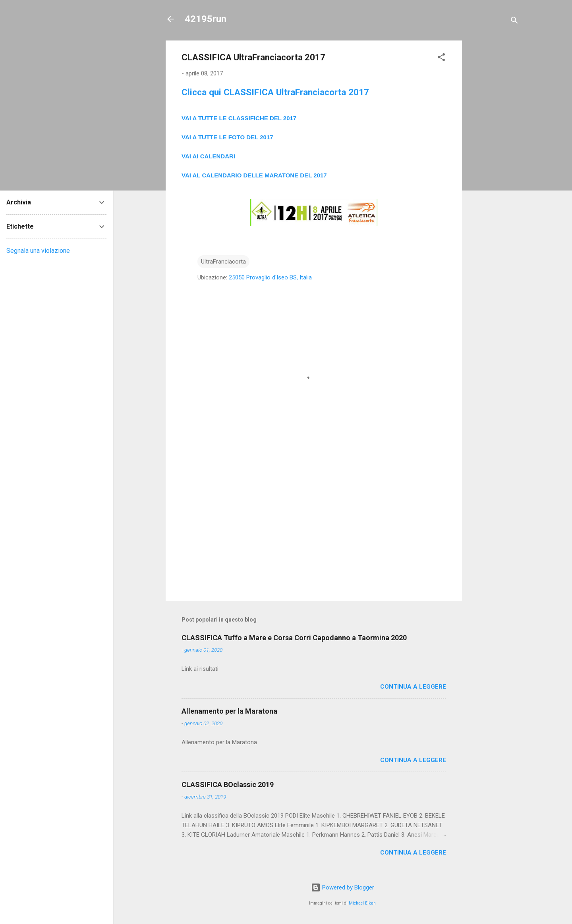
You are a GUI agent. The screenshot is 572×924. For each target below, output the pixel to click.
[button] (441, 59)
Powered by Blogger (343, 887)
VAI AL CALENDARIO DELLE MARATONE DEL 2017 (254, 175)
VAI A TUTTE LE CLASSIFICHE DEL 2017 (239, 118)
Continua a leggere (413, 687)
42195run (206, 19)
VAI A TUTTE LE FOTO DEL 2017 (227, 137)
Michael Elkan (362, 903)
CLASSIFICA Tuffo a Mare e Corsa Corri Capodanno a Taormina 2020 (294, 638)
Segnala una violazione (38, 251)
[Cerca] (514, 22)
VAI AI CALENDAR (208, 156)
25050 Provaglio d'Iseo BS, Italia (270, 277)
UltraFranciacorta (223, 262)
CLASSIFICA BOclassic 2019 (228, 784)
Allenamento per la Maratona (229, 711)
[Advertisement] (494, 160)
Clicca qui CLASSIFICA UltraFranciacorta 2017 (275, 92)
